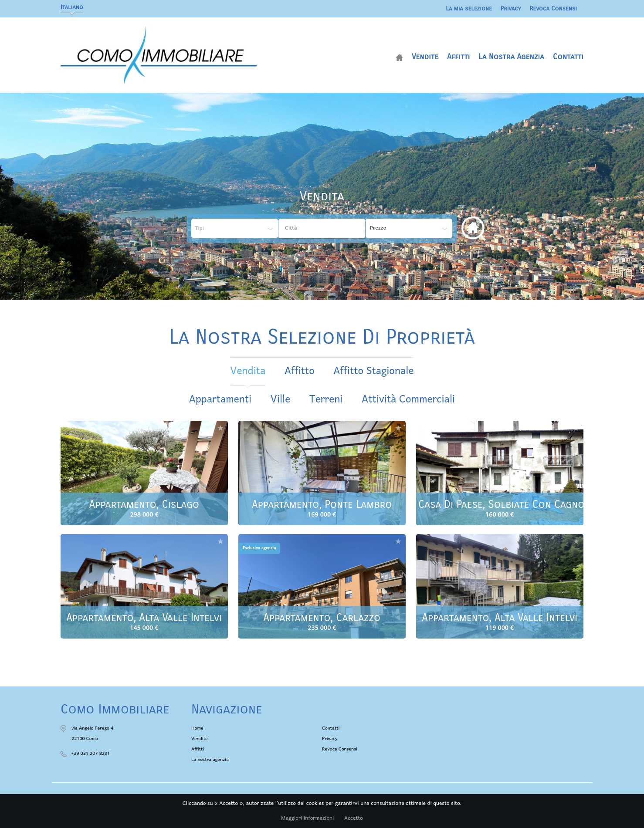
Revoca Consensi (554, 8)
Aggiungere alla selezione (220, 428)
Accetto (354, 818)
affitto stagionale (373, 371)
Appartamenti (220, 400)
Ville (281, 400)
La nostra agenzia (511, 57)
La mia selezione (469, 8)
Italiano (72, 7)
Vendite (425, 57)
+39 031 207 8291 (90, 754)
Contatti (568, 57)
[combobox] (322, 228)
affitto (300, 371)
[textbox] (329, 228)
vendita (248, 371)
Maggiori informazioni (307, 818)
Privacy (511, 8)
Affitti (458, 57)
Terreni (326, 400)
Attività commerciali (408, 400)
